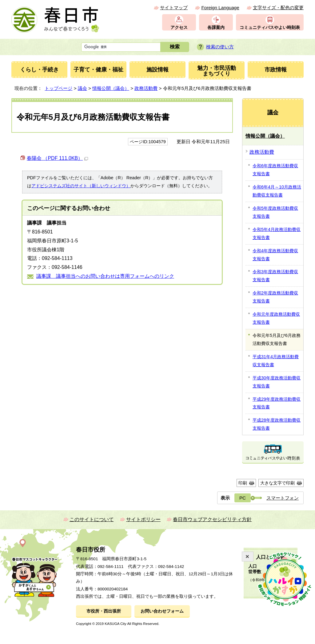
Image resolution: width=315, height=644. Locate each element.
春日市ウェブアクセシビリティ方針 (212, 519)
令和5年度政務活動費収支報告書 (275, 212)
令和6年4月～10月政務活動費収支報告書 (277, 191)
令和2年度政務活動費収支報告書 (275, 297)
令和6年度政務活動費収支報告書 (275, 170)
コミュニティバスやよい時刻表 (270, 28)
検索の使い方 (220, 47)
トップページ (58, 88)
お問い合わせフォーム (162, 611)
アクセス (179, 28)
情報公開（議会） (111, 88)
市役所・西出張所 (104, 611)
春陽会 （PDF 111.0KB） (57, 158)
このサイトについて (92, 519)
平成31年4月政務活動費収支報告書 (276, 361)
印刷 (243, 483)
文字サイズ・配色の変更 (278, 8)
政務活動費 (146, 88)
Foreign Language (220, 8)
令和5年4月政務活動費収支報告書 (277, 233)
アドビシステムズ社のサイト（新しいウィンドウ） (81, 186)
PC (243, 498)
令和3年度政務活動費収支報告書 (275, 276)
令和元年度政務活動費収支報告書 (276, 318)
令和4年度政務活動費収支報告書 (275, 255)
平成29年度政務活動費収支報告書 (277, 403)
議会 (82, 88)
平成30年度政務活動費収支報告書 (277, 382)
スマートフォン (283, 498)
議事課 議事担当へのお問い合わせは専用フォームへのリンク (105, 276)
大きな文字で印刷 (277, 483)
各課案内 (216, 28)
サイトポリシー (143, 519)
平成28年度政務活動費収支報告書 (277, 424)
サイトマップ (174, 8)
